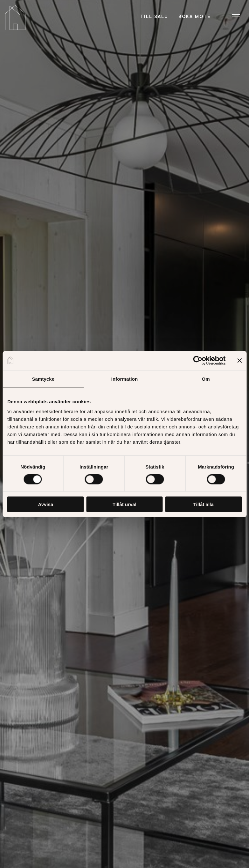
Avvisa (45, 504)
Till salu (154, 17)
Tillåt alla (204, 504)
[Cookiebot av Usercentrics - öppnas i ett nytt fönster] (198, 360)
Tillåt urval (125, 504)
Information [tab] (125, 379)
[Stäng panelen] (239, 360)
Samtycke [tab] (43, 379)
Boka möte (195, 17)
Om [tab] (206, 379)
